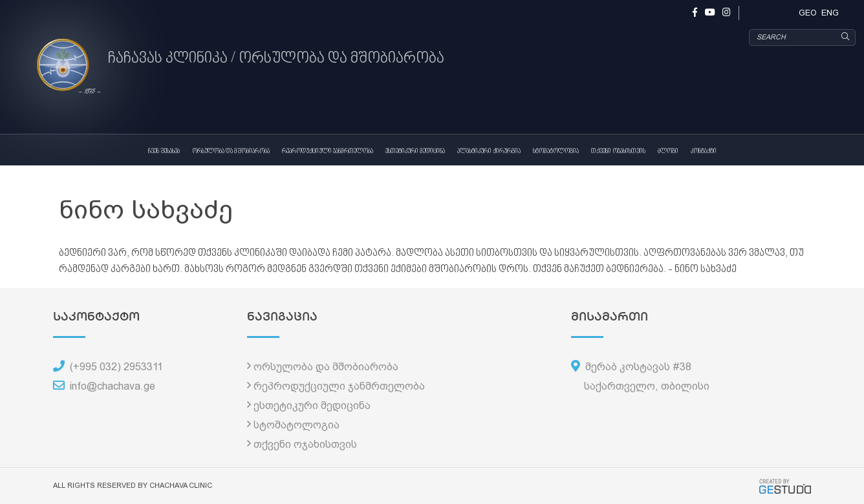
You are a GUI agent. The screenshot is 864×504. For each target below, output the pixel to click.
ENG (830, 13)
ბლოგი (668, 151)
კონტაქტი (704, 151)
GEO (808, 13)
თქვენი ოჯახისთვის (618, 151)
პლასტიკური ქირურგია (489, 151)
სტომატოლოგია (556, 151)
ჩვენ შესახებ (164, 151)
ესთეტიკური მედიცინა (415, 151)
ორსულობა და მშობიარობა (231, 151)
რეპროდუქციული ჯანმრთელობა (328, 151)
